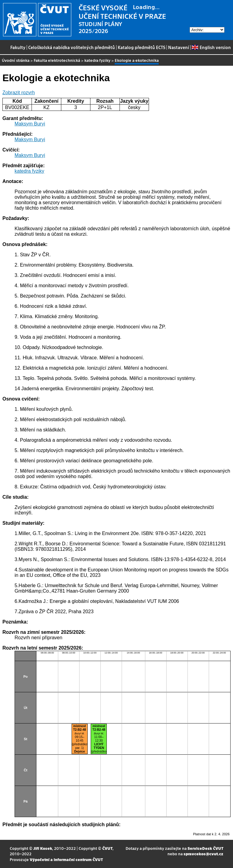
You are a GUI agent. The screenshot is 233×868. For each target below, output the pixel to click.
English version (211, 47)
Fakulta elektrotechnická (57, 60)
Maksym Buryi (30, 124)
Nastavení (179, 47)
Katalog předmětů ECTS (142, 47)
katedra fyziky (97, 60)
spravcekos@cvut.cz (203, 854)
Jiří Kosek (43, 848)
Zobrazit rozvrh (19, 93)
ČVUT (107, 848)
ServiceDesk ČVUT (205, 848)
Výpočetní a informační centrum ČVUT (66, 859)
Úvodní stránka (16, 60)
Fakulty (18, 47)
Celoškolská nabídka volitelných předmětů (72, 47)
